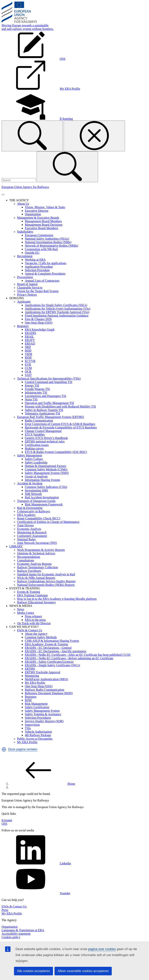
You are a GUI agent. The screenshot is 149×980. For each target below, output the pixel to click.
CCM (28, 368)
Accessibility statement (16, 934)
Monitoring (32, 676)
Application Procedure (39, 267)
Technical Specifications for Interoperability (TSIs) (49, 378)
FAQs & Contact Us (30, 630)
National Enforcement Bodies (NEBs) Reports (46, 585)
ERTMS (30, 669)
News (21, 609)
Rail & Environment (30, 508)
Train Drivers (25, 525)
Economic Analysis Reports (34, 564)
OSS (4, 824)
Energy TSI (32, 385)
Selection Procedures (38, 718)
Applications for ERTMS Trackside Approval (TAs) (57, 312)
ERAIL (29, 337)
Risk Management (36, 704)
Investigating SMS (36, 490)
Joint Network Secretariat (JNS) (37, 543)
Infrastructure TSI (36, 392)
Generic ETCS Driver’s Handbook (46, 438)
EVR (28, 365)
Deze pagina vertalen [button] (23, 749)
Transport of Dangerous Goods (36, 501)
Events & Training (29, 592)
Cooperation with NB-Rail (41, 249)
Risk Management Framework (44, 504)
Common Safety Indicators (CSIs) (46, 487)
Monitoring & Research (32, 532)
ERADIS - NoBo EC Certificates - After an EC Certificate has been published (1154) (78, 655)
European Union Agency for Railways (25, 187)
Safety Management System (42, 711)
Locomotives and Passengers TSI (45, 396)
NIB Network (33, 494)
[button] (4, 749)
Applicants (24, 302)
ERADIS (30, 333)
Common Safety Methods (41, 637)
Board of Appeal (27, 284)
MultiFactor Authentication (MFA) (46, 679)
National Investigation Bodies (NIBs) (48, 242)
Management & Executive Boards (38, 218)
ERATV (30, 340)
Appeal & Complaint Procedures (45, 274)
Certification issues (37, 445)
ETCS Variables (35, 434)
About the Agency (36, 634)
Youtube (36, 893)
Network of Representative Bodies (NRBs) (52, 246)
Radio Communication (39, 420)
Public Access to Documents (35, 739)
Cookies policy (11, 937)
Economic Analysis (29, 529)
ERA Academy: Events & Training (46, 644)
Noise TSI (31, 399)
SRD (28, 347)
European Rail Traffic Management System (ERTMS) (51, 417)
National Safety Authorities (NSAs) (47, 239)
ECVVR (30, 361)
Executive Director (37, 211)
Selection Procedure (37, 270)
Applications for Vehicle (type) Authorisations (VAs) (58, 309)
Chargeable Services (30, 288)
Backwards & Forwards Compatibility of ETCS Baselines (61, 427)
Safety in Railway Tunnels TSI (44, 410)
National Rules (26, 539)
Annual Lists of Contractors (42, 281)
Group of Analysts (36, 476)
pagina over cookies (102, 949)
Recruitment (25, 256)
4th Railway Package (38, 735)
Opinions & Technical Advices (36, 553)
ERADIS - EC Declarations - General (48, 648)
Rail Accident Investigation (42, 497)
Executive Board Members (42, 228)
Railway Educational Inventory (36, 602)
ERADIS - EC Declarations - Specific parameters (55, 651)
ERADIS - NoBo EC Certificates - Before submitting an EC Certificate (69, 658)
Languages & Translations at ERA (23, 930)
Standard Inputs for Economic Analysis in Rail (46, 574)
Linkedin (36, 863)
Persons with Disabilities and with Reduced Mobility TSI (60, 406)
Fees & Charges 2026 (38, 319)
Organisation (33, 214)
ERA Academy (26, 515)
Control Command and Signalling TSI (49, 382)
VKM (28, 354)
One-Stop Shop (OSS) (39, 323)
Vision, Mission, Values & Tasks (45, 207)
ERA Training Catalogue (32, 595)
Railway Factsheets (29, 571)
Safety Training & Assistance (43, 714)
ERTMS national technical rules (45, 441)
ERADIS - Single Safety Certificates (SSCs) (52, 665)
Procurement (25, 277)
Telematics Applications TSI (42, 413)
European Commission (39, 235)
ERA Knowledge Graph (40, 330)
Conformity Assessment (32, 536)
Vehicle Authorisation (38, 732)
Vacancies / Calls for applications (45, 263)
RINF (28, 358)
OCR (28, 372)
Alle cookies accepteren (33, 971)
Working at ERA (35, 260)
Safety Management (29, 455)
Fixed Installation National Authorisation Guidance (57, 316)
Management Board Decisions (44, 225)
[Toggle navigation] (3, 195)
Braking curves (34, 448)
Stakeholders (25, 232)
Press (5, 910)
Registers (23, 326)
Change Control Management (43, 431)
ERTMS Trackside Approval (42, 672)
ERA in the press (35, 620)
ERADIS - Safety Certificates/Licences (49, 662)
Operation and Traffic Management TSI (49, 403)
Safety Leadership (36, 462)
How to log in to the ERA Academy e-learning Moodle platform (57, 599)
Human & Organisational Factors (45, 466)
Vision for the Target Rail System (38, 291)
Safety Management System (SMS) (47, 473)
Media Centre (26, 613)
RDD (28, 351)
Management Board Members (43, 221)
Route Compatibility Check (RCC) (39, 518)
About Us (23, 204)
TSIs (28, 728)
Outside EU (32, 253)
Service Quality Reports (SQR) (44, 721)
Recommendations (29, 557)
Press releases (33, 616)
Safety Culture (34, 459)
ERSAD (30, 344)
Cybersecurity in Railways (34, 511)
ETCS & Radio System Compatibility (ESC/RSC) (56, 452)
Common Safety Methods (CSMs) (46, 469)
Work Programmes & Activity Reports (41, 550)
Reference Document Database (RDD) (49, 693)
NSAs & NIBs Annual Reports (36, 578)
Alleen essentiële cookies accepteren (83, 971)
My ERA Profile (35, 683)
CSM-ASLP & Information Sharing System (52, 641)
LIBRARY (16, 546)
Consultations (26, 560)
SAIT (28, 375)
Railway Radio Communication (45, 690)
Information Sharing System (42, 480)
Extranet (7, 820)
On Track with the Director (34, 623)
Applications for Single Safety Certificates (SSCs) (56, 305)
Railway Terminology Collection (37, 567)
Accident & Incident (30, 483)
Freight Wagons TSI (37, 389)
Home (42, 784)
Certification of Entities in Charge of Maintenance (48, 522)
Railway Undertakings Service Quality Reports (46, 581)
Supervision (32, 725)
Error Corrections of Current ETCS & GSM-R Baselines (60, 424)
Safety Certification (37, 707)
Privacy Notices (27, 295)
